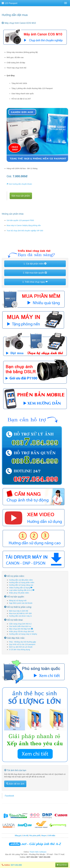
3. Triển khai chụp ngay (35, 282)
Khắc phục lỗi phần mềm (19, 593)
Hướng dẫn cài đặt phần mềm (21, 580)
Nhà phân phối (35, 836)
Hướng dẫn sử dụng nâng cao (21, 585)
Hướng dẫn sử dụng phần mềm (22, 582)
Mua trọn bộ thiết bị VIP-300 (20, 613)
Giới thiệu (51, 836)
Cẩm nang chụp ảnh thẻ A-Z (20, 624)
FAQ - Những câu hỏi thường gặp (22, 642)
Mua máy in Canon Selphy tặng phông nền (24, 225)
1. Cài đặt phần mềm (35, 264)
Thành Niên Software (38, 852)
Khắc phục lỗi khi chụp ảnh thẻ (21, 631)
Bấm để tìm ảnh (15, 784)
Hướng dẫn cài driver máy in (20, 616)
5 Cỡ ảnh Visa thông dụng (19, 649)
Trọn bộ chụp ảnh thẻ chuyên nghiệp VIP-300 (25, 231)
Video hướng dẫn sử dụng (21, 588)
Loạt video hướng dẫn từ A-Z (22, 590)
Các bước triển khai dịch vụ (20, 626)
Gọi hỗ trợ (62, 865)
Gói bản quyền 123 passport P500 (20, 220)
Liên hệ (25, 836)
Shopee (44, 836)
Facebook (9, 796)
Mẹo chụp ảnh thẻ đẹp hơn (21, 629)
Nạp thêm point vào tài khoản (21, 603)
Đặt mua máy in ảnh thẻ (19, 611)
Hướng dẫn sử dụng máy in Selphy (23, 634)
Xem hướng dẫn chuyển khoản (19, 184)
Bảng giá (18, 836)
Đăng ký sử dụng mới (18, 600)
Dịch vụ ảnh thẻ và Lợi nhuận (21, 647)
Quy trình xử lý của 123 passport (22, 644)
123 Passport (10, 3)
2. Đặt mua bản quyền (35, 273)
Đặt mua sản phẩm (21, 196)
